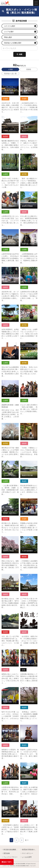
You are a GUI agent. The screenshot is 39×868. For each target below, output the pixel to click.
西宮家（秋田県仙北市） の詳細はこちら (10, 500)
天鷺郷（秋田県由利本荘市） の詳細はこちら (10, 118)
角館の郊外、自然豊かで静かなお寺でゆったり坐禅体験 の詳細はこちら (29, 652)
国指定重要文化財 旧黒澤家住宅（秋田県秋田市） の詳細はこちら (10, 614)
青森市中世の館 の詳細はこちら (29, 463)
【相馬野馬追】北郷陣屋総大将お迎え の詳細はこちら (29, 803)
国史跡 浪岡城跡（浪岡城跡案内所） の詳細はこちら (29, 690)
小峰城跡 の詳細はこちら (29, 576)
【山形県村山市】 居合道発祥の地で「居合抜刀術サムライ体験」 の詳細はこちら (10, 346)
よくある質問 (26, 857)
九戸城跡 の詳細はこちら (10, 425)
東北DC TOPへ (7, 862)
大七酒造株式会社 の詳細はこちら (29, 613)
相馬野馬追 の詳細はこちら (10, 651)
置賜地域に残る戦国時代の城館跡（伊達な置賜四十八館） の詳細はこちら (29, 233)
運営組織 (6, 853)
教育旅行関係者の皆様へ (29, 850)
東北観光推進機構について (10, 850)
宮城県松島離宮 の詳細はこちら (10, 80)
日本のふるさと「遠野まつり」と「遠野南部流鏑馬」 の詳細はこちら (29, 307)
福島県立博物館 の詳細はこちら (10, 538)
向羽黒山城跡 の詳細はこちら (10, 306)
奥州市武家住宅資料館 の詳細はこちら (10, 802)
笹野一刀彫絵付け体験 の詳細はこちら (10, 193)
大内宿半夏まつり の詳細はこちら (10, 689)
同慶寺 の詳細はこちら (10, 726)
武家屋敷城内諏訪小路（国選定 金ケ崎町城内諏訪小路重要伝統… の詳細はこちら (29, 346)
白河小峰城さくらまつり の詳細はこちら (10, 576)
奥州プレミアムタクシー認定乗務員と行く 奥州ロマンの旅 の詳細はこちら (29, 157)
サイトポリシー (27, 853)
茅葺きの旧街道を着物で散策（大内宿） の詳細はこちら (29, 426)
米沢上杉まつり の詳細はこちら (10, 382)
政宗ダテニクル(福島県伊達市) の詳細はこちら (29, 118)
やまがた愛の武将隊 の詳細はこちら (10, 764)
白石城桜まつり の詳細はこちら (29, 80)
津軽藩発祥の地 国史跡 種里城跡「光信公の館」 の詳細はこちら (29, 765)
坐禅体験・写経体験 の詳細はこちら (29, 500)
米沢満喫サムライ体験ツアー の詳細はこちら (29, 382)
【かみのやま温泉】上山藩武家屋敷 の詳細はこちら (10, 463)
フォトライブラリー (10, 857)
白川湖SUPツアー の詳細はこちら (10, 156)
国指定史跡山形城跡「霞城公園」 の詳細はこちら (10, 232)
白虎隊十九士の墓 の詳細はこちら (10, 269)
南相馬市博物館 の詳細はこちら (29, 193)
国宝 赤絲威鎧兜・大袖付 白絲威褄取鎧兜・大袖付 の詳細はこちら (29, 728)
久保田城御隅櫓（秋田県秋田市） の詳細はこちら (29, 539)
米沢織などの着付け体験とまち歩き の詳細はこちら (29, 270)
